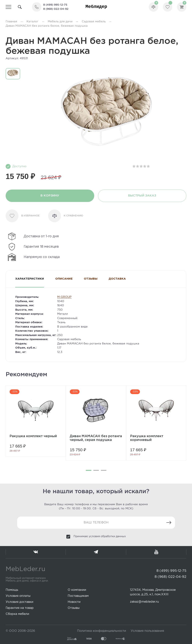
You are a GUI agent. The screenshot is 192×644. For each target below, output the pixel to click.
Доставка (117, 279)
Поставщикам (78, 596)
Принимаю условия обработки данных (100, 536)
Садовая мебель (94, 22)
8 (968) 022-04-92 (56, 9)
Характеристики (30, 279)
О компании (77, 590)
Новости (74, 602)
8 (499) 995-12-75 (55, 5)
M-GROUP (64, 297)
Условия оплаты (18, 596)
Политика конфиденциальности (102, 631)
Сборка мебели (17, 614)
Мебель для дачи (60, 22)
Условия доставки (19, 602)
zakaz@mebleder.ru (144, 602)
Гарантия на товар (20, 608)
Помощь (12, 590)
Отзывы (91, 279)
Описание (64, 279)
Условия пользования (147, 631)
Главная (11, 22)
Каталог (32, 22)
